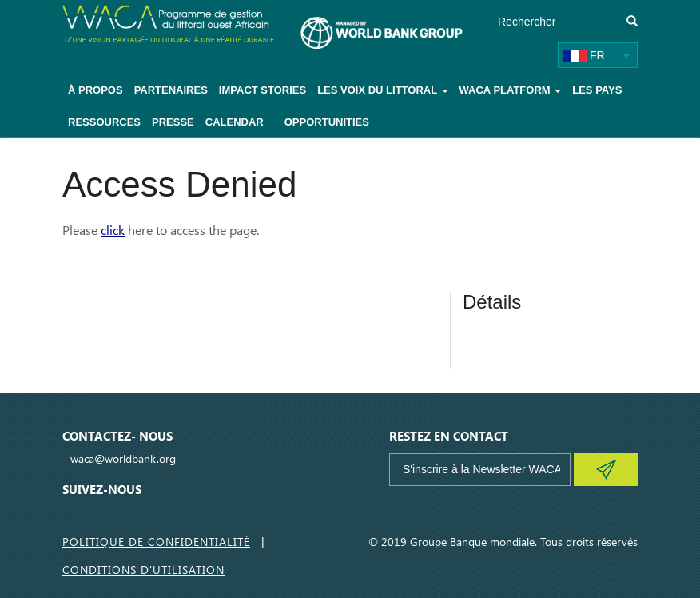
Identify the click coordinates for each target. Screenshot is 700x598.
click (113, 230)
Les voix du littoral (382, 90)
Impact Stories (262, 90)
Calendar (235, 122)
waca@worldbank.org (123, 458)
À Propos (95, 90)
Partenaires (171, 90)
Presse (173, 122)
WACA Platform (511, 90)
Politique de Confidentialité (156, 542)
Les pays (597, 90)
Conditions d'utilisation (143, 570)
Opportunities (327, 122)
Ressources (104, 122)
